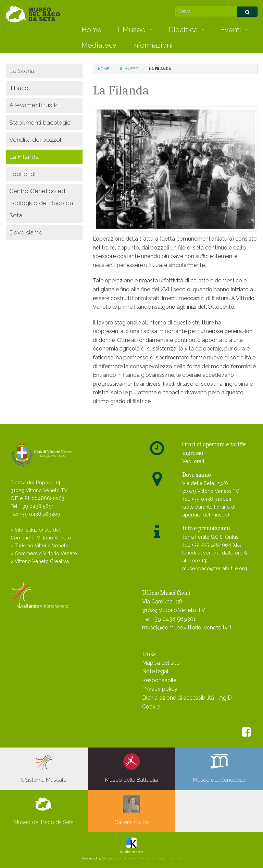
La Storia (22, 71)
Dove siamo (26, 232)
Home (92, 30)
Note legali (156, 671)
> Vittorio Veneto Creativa (40, 561)
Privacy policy (160, 689)
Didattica (183, 30)
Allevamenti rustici (34, 105)
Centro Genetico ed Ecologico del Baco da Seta (41, 203)
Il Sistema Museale (44, 768)
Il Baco (19, 88)
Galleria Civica (131, 810)
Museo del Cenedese (219, 768)
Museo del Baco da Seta (44, 810)
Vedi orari (193, 461)
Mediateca (99, 45)
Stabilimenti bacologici (40, 122)
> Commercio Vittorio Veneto (44, 553)
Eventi (231, 30)
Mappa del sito (161, 663)
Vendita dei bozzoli (36, 139)
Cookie (151, 707)
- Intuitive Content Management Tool (142, 858)
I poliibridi (22, 174)
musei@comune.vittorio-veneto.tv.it (187, 628)
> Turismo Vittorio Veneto (40, 545)
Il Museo (131, 30)
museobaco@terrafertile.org (215, 568)
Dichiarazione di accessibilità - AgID (187, 698)
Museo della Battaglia (131, 768)
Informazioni (152, 45)
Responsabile (159, 680)
